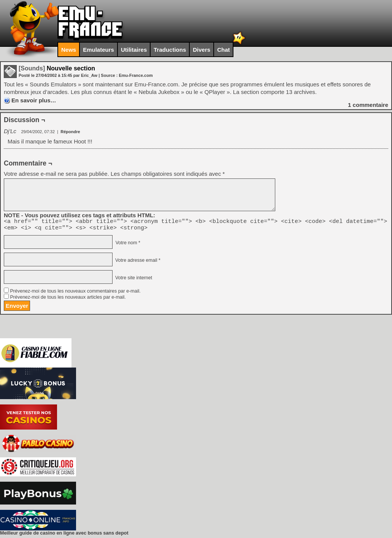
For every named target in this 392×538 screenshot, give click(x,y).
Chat (223, 50)
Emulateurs (98, 50)
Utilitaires (134, 50)
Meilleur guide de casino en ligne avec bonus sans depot (64, 535)
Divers (202, 50)
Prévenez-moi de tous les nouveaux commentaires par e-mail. (75, 293)
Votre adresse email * (137, 263)
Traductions (170, 50)
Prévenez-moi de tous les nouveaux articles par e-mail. (68, 299)
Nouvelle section (57, 68)
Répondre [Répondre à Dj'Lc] (70, 132)
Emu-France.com (136, 75)
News (69, 50)
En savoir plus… (34, 100)
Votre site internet (133, 280)
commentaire (368, 105)
